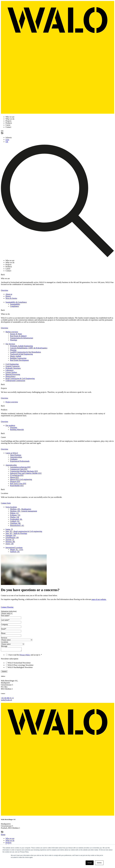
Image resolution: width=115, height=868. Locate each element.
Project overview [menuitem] (12, 402)
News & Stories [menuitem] (11, 298)
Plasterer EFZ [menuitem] (15, 481)
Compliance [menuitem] (14, 306)
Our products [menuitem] (10, 425)
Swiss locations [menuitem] (11, 507)
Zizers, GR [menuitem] (9, 544)
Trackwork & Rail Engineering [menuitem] (21, 354)
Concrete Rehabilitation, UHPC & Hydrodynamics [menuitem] (29, 348)
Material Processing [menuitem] (13, 374)
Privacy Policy (25, 655)
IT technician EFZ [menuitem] (17, 475)
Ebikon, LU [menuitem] (14, 513)
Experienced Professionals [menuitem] (20, 461)
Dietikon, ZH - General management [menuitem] (24, 511)
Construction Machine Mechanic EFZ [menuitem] (24, 471)
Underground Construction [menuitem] (15, 381)
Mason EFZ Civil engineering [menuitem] (21, 479)
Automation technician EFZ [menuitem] (20, 467)
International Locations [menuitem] (14, 548)
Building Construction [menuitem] (18, 358)
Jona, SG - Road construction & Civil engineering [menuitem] (24, 531)
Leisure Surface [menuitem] (11, 372)
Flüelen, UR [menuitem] (15, 517)
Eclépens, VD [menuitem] (15, 515)
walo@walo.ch (6, 701)
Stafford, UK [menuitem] (15, 552)
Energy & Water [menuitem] (16, 334)
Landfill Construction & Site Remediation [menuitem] (25, 352)
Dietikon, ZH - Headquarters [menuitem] (21, 509)
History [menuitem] (8, 296)
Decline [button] (99, 863)
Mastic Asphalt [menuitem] (16, 356)
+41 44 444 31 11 (7, 699)
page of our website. (99, 599)
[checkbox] (57, 666)
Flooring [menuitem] (13, 350)
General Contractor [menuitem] (13, 366)
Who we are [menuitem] (10, 839)
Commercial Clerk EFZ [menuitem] (19, 469)
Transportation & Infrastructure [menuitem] (22, 338)
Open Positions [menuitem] (16, 455)
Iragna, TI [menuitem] (9, 529)
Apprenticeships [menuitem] (16, 457)
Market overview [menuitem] (12, 332)
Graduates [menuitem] (14, 459)
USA (7, 140)
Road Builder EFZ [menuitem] (17, 486)
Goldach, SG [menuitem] (15, 521)
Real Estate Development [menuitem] (19, 360)
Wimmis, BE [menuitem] (10, 542)
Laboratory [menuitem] (10, 370)
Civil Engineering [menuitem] (12, 364)
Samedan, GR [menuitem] (11, 535)
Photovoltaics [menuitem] (10, 376)
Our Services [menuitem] (10, 344)
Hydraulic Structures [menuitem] (13, 368)
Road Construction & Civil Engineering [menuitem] (20, 378)
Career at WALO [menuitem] (12, 453)
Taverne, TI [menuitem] (10, 540)
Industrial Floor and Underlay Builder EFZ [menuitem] (26, 473)
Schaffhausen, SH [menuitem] (12, 537)
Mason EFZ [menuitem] (14, 477)
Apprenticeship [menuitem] (11, 465)
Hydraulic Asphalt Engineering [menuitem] (21, 346)
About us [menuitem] (9, 294)
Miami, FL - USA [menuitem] (17, 550)
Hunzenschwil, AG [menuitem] (17, 525)
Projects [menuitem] (8, 843)
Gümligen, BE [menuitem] (15, 523)
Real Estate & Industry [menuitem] (18, 336)
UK (7, 142)
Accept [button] (90, 863)
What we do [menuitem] (10, 841)
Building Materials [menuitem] (17, 430)
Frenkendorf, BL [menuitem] (16, 519)
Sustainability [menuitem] (15, 304)
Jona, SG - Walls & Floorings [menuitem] (16, 533)
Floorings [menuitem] (14, 340)
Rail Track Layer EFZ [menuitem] (18, 483)
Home (3, 835)
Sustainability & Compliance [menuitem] (16, 302)
